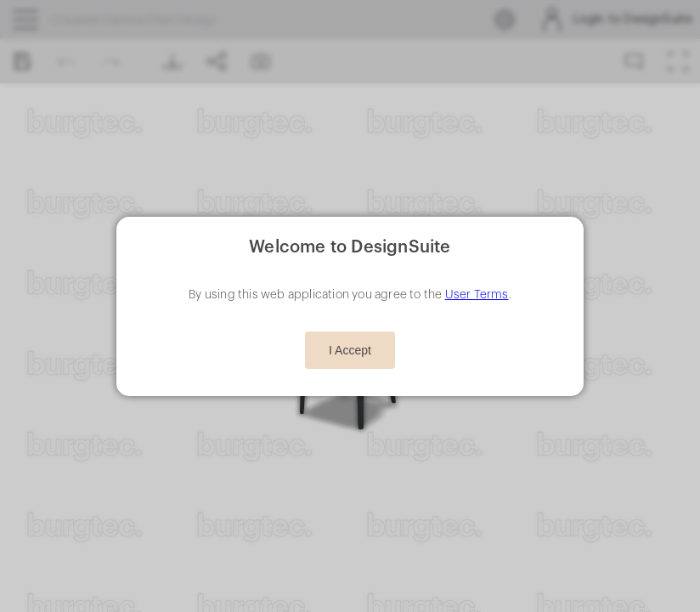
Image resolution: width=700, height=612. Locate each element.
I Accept (350, 350)
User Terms (477, 295)
